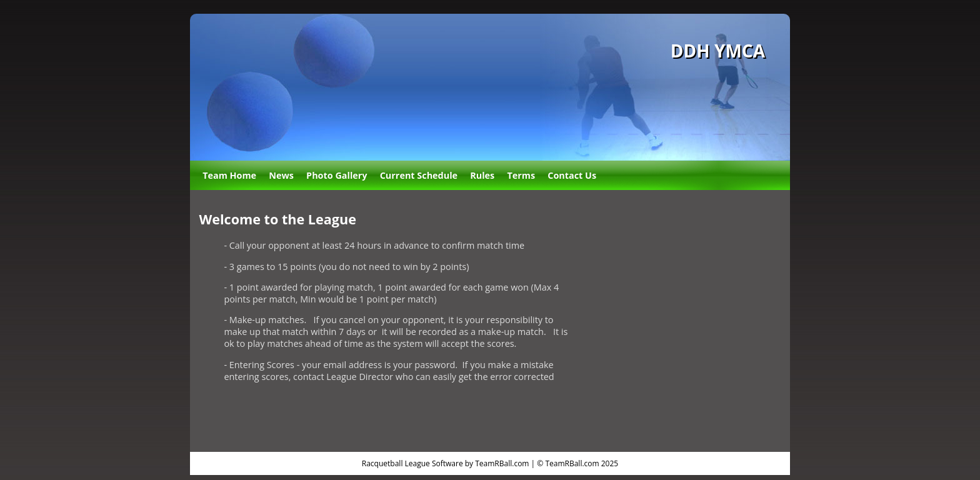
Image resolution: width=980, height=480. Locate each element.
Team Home (229, 175)
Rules (482, 175)
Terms (521, 175)
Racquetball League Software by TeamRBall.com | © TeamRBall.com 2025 (490, 463)
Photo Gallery (337, 175)
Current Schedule (419, 175)
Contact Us (572, 175)
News (281, 175)
